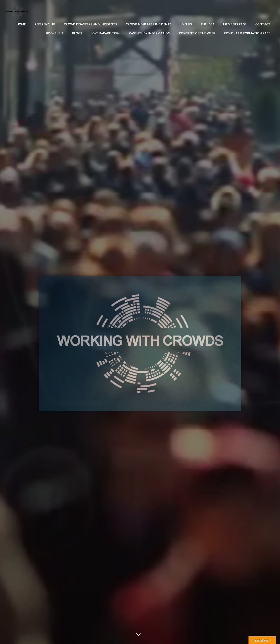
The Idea (207, 24)
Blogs (77, 33)
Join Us (186, 24)
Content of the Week (197, 33)
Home (21, 24)
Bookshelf (55, 33)
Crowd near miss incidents (149, 24)
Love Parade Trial (106, 33)
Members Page (235, 24)
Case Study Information (150, 33)
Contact (263, 24)
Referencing (45, 24)
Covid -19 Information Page (247, 33)
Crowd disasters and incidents (90, 24)
